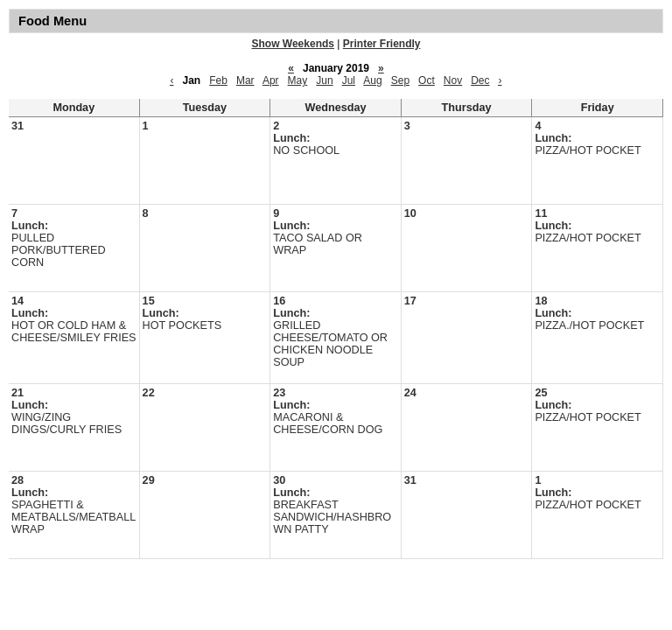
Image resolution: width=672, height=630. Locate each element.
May (298, 80)
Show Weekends (293, 44)
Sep (400, 80)
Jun (324, 80)
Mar (245, 80)
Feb (218, 80)
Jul (349, 80)
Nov (453, 80)
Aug (372, 80)
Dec (480, 80)
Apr (271, 80)
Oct (427, 80)
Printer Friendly (382, 44)
